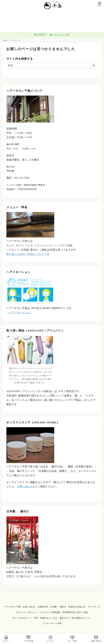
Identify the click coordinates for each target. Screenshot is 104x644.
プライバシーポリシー (26, 612)
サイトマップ (94, 607)
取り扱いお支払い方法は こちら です (28, 254)
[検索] (52, 66)
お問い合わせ (25, 486)
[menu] (100, 4)
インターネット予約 (52, 623)
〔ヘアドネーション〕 (19, 312)
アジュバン (16, 40)
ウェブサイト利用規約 (50, 612)
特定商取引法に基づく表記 (75, 612)
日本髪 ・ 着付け (58, 607)
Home (5, 40)
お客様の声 (43, 607)
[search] (94, 66)
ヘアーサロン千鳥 (12, 607)
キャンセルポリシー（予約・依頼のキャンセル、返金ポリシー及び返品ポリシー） (52, 618)
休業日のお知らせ (77, 607)
